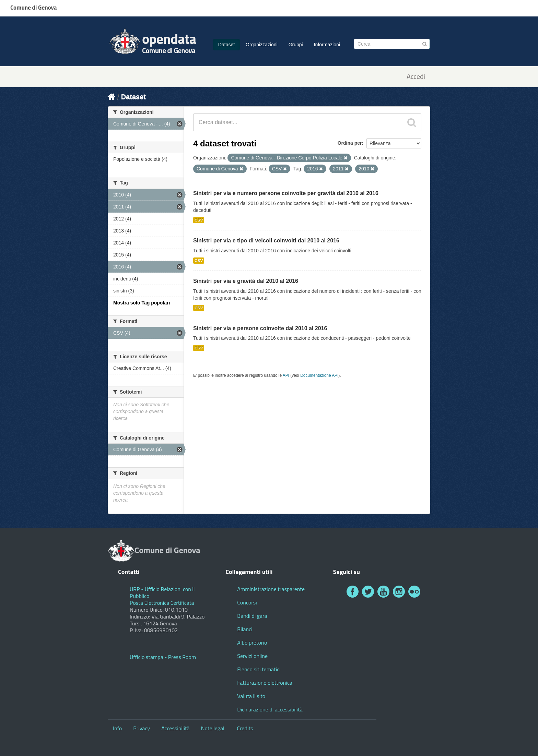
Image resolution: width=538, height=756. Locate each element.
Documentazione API (319, 375)
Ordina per (350, 143)
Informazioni (327, 45)
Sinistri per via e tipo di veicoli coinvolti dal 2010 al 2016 (266, 241)
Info (117, 728)
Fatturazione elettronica (265, 683)
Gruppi (296, 45)
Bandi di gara (252, 616)
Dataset (226, 45)
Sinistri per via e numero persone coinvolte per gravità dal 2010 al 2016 (286, 193)
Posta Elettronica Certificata (162, 603)
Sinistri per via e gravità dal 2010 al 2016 (246, 281)
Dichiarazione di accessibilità (270, 709)
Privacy (142, 728)
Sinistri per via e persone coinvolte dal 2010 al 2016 (260, 328)
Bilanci (245, 629)
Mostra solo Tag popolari (142, 303)
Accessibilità (175, 728)
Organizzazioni (262, 45)
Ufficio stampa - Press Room (163, 657)
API (286, 375)
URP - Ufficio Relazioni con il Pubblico (162, 592)
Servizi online (252, 656)
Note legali (213, 728)
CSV (199, 220)
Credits (245, 728)
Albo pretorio (252, 643)
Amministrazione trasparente (271, 589)
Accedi (416, 77)
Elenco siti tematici (259, 669)
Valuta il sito (251, 696)
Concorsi (247, 602)
